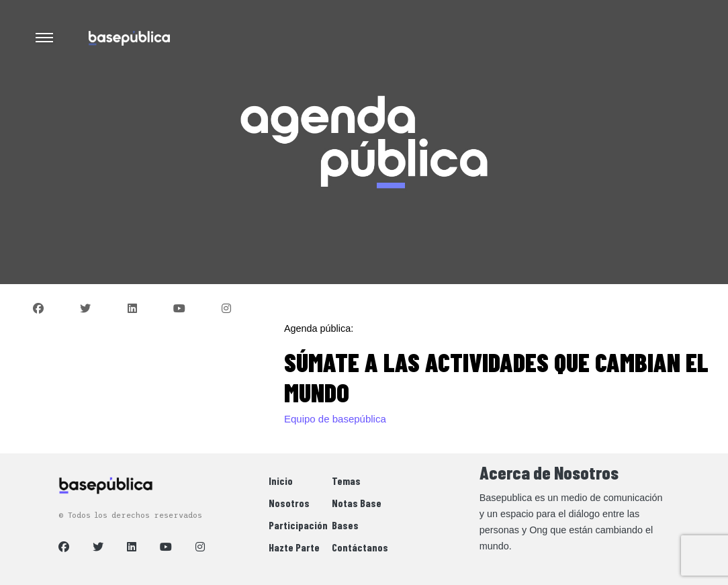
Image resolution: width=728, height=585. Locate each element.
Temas (346, 481)
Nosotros (289, 503)
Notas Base (357, 503)
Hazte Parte (294, 547)
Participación (298, 525)
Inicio (281, 481)
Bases (345, 525)
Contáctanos (360, 547)
